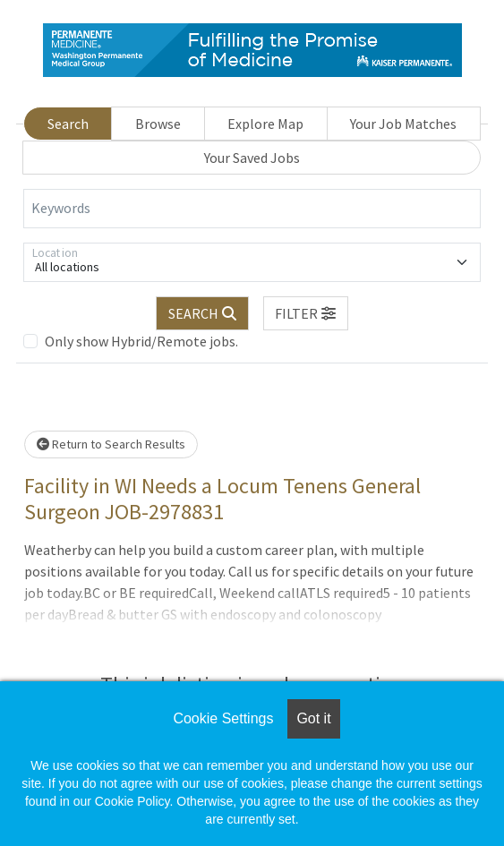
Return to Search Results (111, 444)
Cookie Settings (223, 718)
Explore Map (265, 124)
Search (68, 124)
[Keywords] (252, 209)
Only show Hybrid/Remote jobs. (141, 341)
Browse (158, 124)
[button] (306, 313)
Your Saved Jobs (252, 158)
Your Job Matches (403, 124)
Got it (313, 718)
